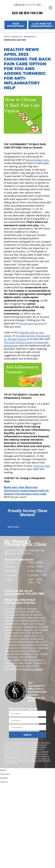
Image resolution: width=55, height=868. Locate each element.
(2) (47, 219)
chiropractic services (31, 323)
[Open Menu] (50, 8)
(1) (34, 209)
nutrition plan (42, 466)
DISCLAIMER (10, 756)
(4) (42, 300)
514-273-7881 (34, 5)
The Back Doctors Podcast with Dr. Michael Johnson (27, 337)
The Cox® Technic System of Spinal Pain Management (26, 344)
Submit (28, 735)
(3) (28, 251)
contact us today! (33, 669)
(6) (5, 449)
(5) (22, 314)
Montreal (13, 527)
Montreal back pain (37, 160)
